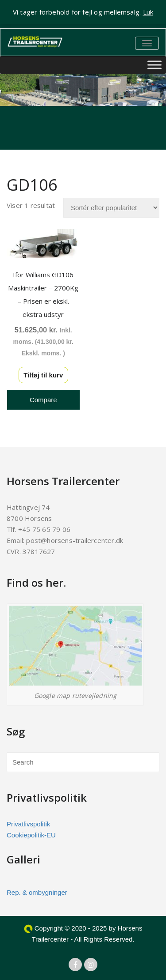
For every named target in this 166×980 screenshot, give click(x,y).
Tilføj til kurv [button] (43, 375)
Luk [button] (148, 12)
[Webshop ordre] (111, 208)
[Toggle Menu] (154, 65)
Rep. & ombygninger (37, 892)
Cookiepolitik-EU (31, 835)
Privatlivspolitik (28, 824)
